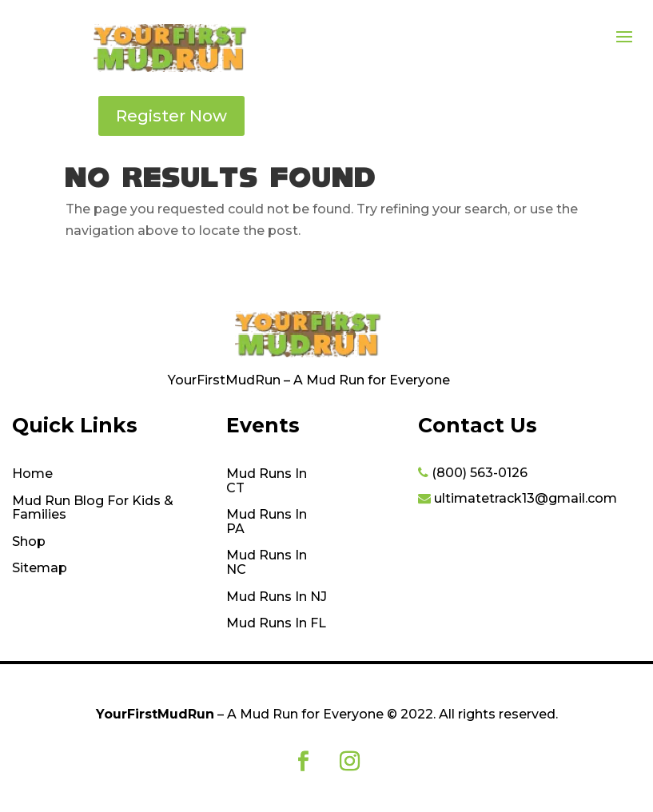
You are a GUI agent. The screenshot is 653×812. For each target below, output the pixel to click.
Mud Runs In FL (276, 623)
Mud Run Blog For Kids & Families (93, 508)
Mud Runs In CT (267, 481)
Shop (29, 542)
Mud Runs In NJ (277, 597)
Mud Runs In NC (267, 563)
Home (32, 474)
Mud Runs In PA (267, 522)
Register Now (171, 116)
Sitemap (40, 568)
